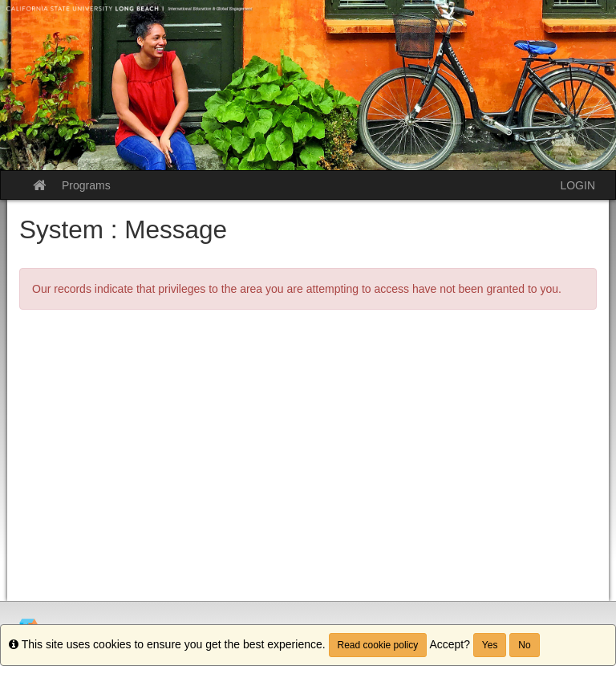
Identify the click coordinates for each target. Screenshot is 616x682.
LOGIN (577, 185)
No (524, 645)
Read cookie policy (378, 645)
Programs (86, 185)
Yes (490, 645)
